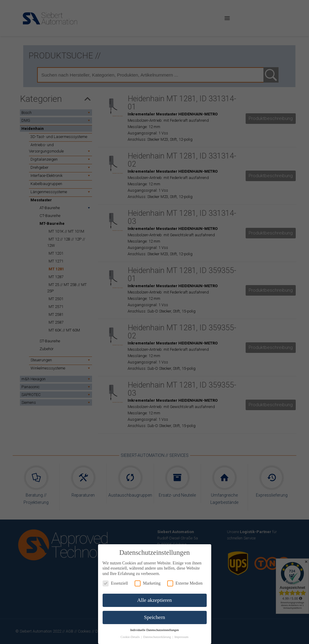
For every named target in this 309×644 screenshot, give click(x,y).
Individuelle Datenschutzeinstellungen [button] (154, 630)
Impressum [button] (182, 637)
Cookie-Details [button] (130, 637)
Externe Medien (185, 583)
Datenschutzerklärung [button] (157, 637)
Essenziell (115, 583)
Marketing (148, 583)
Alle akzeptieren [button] (154, 600)
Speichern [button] (154, 617)
